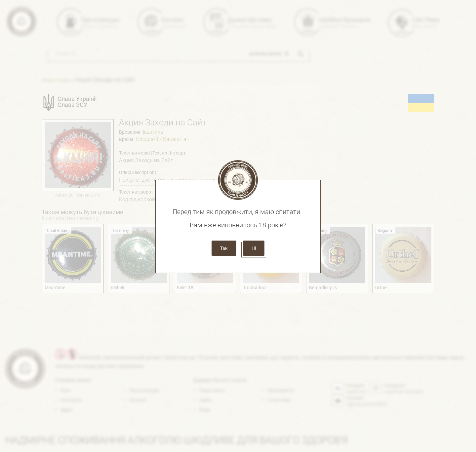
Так (224, 248)
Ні (254, 248)
